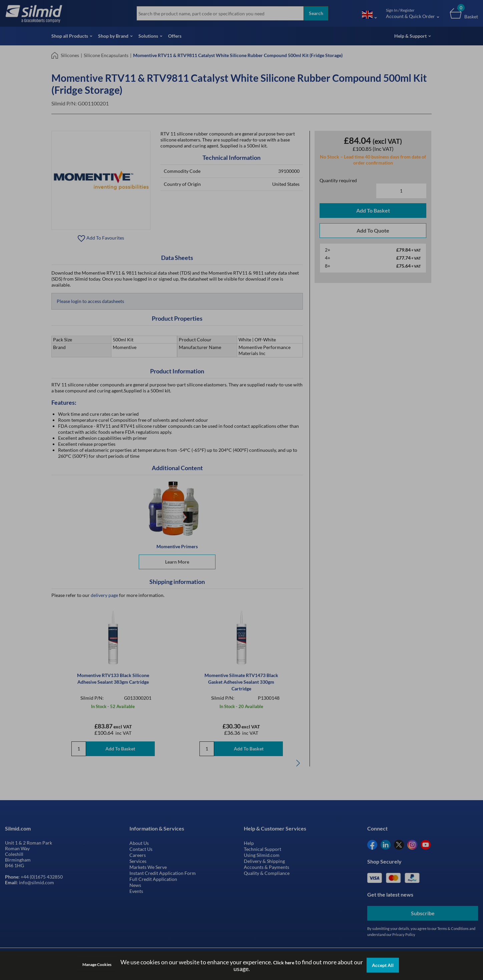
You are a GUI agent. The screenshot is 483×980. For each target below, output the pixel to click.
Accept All (383, 965)
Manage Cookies (97, 964)
